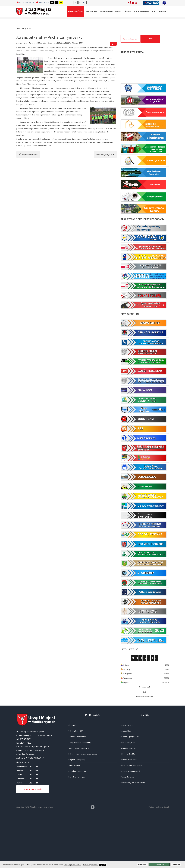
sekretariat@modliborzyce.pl (36, 802)
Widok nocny (43, 2)
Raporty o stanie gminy (77, 832)
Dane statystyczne (128, 798)
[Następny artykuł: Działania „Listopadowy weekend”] (105, 210)
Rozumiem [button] (176, 865)
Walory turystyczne (128, 803)
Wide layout (71, 2)
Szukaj (150, 94)
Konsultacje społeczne (77, 826)
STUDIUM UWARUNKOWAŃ (130, 826)
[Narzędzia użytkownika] (113, 99)
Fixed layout (66, 2)
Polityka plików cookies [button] (73, 865)
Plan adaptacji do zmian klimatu (133, 838)
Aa (52, 2)
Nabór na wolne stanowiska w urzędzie (84, 809)
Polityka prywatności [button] (90, 865)
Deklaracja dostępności (33, 844)
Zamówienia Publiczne (77, 792)
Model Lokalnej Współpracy (131, 821)
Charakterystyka (127, 780)
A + (84, 2)
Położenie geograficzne (130, 792)
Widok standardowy (26, 2)
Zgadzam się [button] (159, 865)
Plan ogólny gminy (128, 832)
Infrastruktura (126, 786)
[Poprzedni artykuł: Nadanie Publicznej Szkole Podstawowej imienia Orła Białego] (28, 210)
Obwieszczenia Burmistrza (79, 803)
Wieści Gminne (74, 821)
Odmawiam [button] (142, 865)
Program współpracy (77, 815)
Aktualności (42, 98)
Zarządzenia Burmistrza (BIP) (80, 798)
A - (76, 2)
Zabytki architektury (128, 809)
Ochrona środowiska (129, 815)
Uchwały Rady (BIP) (76, 786)
